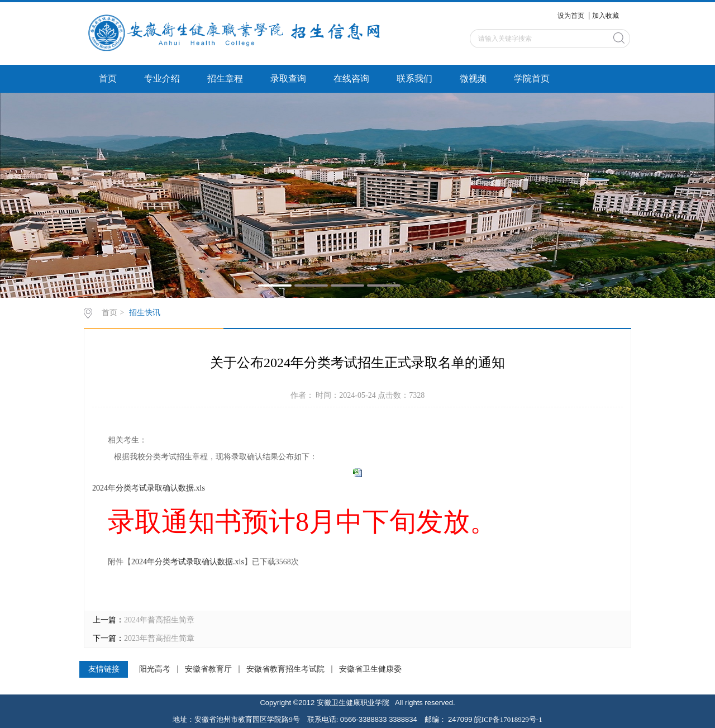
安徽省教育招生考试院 (285, 669)
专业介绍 (162, 78)
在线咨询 (351, 78)
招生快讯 (145, 313)
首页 (108, 78)
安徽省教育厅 (208, 669)
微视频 (473, 78)
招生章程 (225, 78)
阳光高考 (155, 669)
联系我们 (414, 78)
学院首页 (532, 78)
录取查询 (288, 78)
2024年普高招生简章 (159, 620)
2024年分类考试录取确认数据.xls (149, 488)
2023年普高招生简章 (159, 638)
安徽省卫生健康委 (370, 669)
